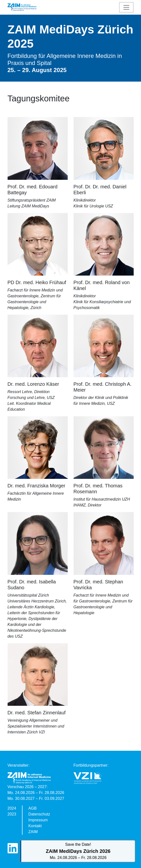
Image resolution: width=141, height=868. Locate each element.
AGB (33, 808)
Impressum (38, 820)
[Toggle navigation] (126, 7)
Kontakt (35, 826)
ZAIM (33, 832)
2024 (12, 808)
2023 (12, 814)
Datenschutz (39, 814)
